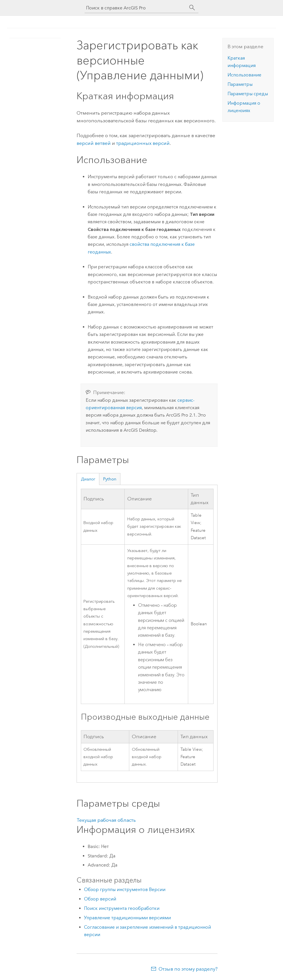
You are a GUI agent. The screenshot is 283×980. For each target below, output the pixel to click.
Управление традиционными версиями (127, 918)
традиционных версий (143, 143)
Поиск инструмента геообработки (122, 908)
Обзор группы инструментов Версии (125, 889)
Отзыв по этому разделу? (188, 969)
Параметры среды (248, 94)
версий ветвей (94, 143)
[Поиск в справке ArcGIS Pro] (136, 8)
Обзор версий (100, 899)
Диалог (88, 479)
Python (110, 479)
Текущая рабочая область (106, 820)
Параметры (240, 84)
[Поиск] (192, 8)
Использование (244, 75)
